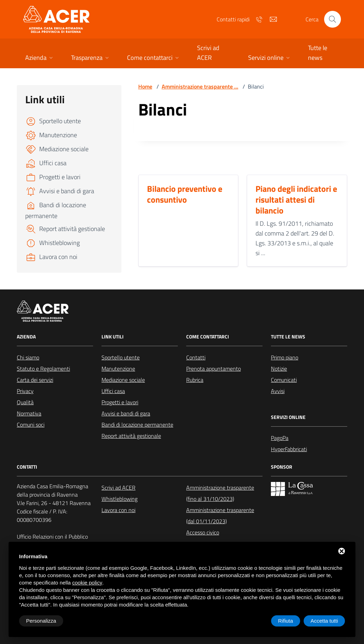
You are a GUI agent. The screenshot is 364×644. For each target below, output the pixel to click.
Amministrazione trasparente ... (200, 86)
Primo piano (285, 357)
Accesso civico (203, 532)
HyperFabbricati (289, 449)
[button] (40, 58)
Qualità (25, 402)
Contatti (196, 357)
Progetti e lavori (120, 402)
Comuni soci (31, 425)
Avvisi (278, 391)
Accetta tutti (324, 621)
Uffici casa (113, 391)
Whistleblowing (120, 499)
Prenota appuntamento (213, 369)
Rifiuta (286, 621)
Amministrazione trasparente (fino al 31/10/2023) (220, 493)
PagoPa (280, 438)
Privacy (25, 391)
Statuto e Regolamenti (43, 369)
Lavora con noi (118, 510)
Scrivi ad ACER (118, 488)
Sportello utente (121, 357)
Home (145, 86)
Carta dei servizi (35, 380)
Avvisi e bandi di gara (126, 413)
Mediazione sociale (123, 380)
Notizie (279, 369)
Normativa (29, 413)
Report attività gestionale (131, 436)
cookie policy (87, 583)
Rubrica (195, 380)
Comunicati (284, 380)
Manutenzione (118, 369)
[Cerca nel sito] (332, 19)
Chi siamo (28, 357)
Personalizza (41, 621)
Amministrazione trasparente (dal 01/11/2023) (220, 516)
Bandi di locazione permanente (137, 425)
